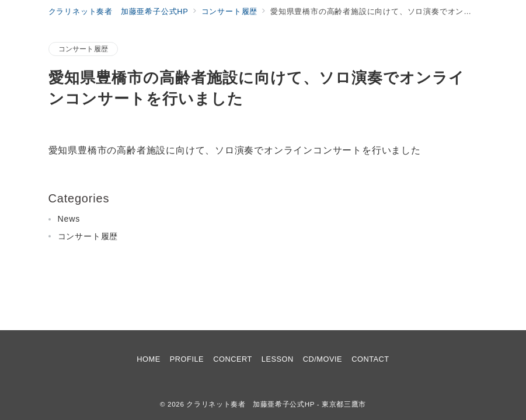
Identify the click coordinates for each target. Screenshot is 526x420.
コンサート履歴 (83, 49)
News (69, 219)
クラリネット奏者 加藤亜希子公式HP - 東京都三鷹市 (276, 404)
